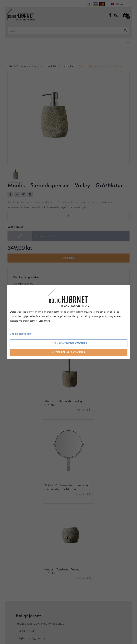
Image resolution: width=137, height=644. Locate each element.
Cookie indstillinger (21, 334)
